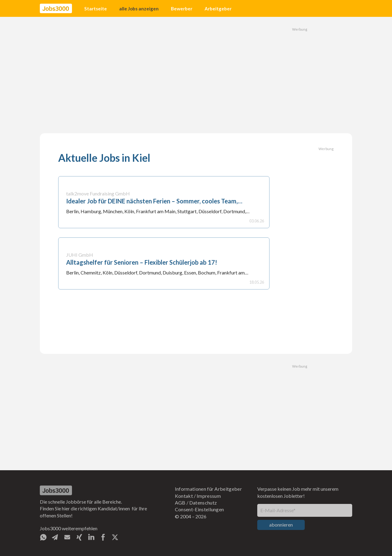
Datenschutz (203, 503)
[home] (56, 9)
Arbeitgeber (218, 9)
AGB (180, 503)
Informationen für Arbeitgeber (208, 489)
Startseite (96, 9)
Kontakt (184, 496)
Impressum (209, 496)
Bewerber (182, 9)
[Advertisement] (196, 75)
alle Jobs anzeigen (139, 9)
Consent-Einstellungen (200, 509)
